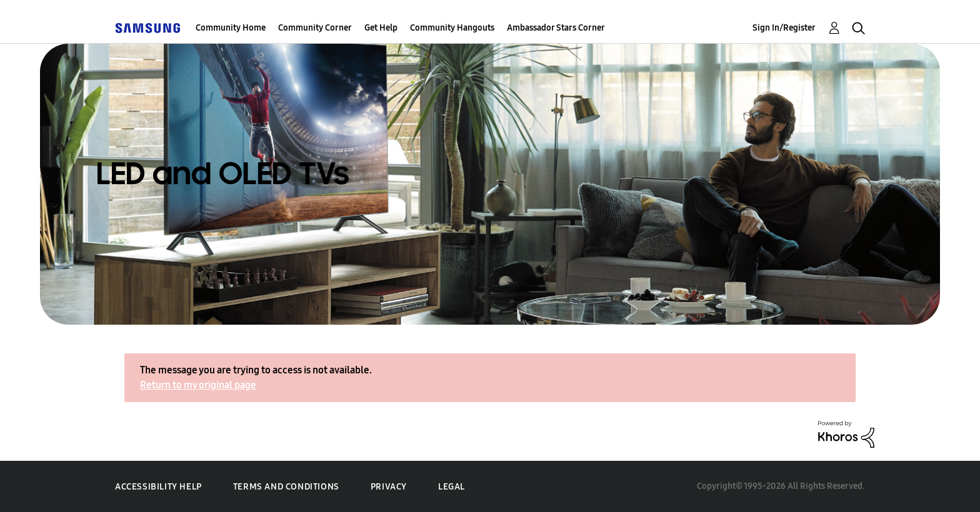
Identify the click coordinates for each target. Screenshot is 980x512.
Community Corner (315, 28)
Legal (452, 487)
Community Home (231, 28)
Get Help (381, 28)
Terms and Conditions (286, 487)
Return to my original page (198, 385)
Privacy (389, 487)
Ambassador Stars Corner (556, 28)
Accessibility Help (158, 487)
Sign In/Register (784, 28)
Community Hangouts (452, 28)
